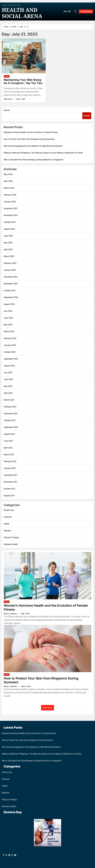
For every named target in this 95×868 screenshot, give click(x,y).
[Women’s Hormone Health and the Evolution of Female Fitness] (47, 576)
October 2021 (10, 489)
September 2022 (11, 427)
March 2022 (9, 455)
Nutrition (7, 531)
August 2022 (9, 434)
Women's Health (11, 544)
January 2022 (10, 468)
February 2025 (10, 263)
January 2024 (10, 345)
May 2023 (8, 386)
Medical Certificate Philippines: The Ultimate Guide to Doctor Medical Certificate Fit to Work (43, 153)
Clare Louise (8, 99)
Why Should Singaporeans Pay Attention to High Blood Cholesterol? (33, 146)
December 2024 (11, 277)
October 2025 (10, 222)
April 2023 (8, 393)
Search (7, 110)
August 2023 (9, 366)
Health (7, 76)
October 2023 (10, 352)
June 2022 (8, 441)
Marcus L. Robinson (10, 614)
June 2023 (8, 379)
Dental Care (9, 510)
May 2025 (8, 243)
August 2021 (9, 496)
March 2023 (9, 400)
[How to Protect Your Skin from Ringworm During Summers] (47, 649)
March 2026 (9, 188)
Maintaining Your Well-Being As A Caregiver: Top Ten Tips (23, 81)
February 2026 (10, 195)
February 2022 (10, 461)
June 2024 (8, 318)
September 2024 (11, 297)
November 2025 (11, 215)
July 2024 (8, 311)
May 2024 (8, 325)
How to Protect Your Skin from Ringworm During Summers (29, 139)
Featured (8, 517)
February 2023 (10, 407)
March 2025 (9, 256)
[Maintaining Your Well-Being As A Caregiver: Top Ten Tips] (24, 56)
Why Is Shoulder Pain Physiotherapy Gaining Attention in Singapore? (34, 160)
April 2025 (8, 250)
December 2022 (11, 414)
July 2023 (8, 373)
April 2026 (8, 181)
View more (47, 708)
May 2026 (8, 174)
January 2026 (10, 202)
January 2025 (10, 270)
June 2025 (8, 236)
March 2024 (9, 332)
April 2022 (8, 448)
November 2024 (11, 284)
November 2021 (11, 482)
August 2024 (9, 304)
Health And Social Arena (22, 13)
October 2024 (10, 291)
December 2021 (11, 475)
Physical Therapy (11, 537)
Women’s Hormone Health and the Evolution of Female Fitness (31, 132)
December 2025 (11, 208)
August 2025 (9, 229)
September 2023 (11, 359)
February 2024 (10, 338)
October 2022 (10, 420)
